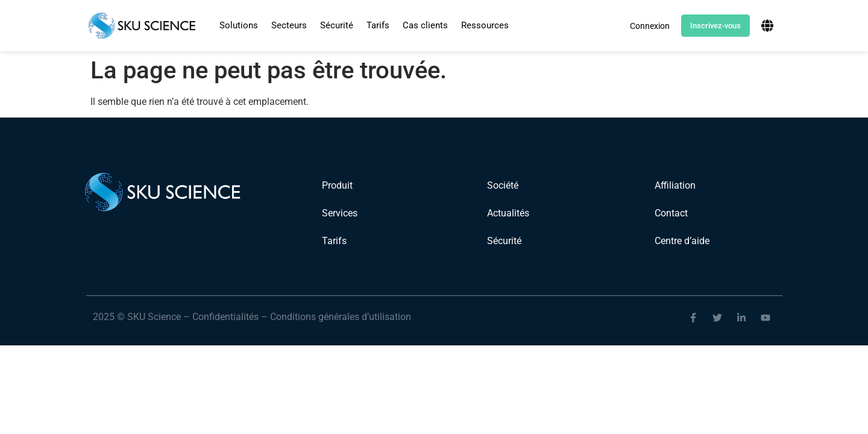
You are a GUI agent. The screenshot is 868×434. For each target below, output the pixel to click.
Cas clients (425, 25)
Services (340, 213)
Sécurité (337, 25)
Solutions (239, 25)
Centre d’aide (682, 241)
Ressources (485, 25)
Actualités (508, 213)
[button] (239, 26)
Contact (671, 213)
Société (503, 185)
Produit (337, 185)
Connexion (650, 26)
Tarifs (378, 25)
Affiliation (675, 185)
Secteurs (289, 25)
